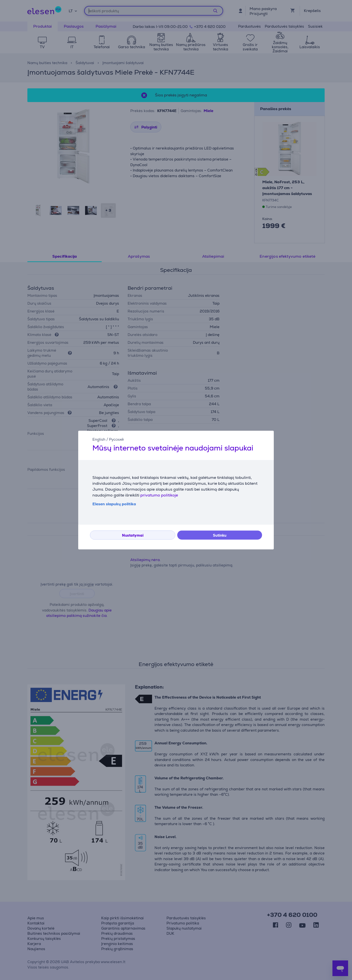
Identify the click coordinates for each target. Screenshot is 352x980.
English (99, 439)
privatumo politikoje (159, 495)
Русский (116, 439)
